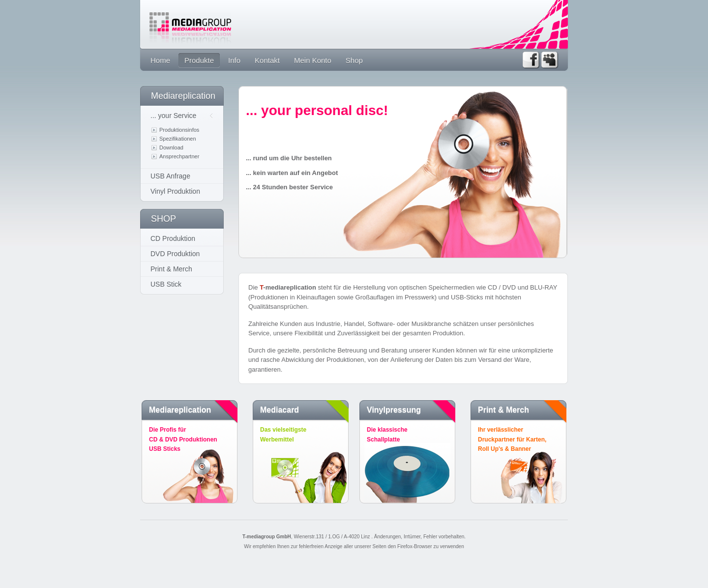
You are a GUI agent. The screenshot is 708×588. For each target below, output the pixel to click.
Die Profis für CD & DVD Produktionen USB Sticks (191, 439)
